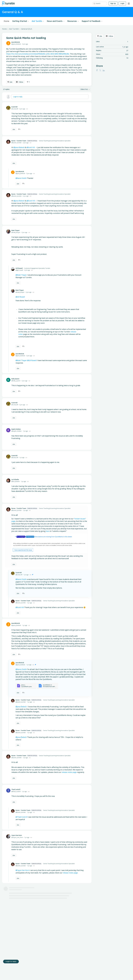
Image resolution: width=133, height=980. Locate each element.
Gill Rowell (19, 268)
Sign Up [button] (113, 3)
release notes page (69, 772)
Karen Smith (22, 579)
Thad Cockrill (16, 789)
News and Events (56, 21)
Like (11, 82)
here (48, 531)
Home (6, 21)
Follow (21, 82)
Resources (73, 21)
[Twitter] (100, 70)
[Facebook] (97, 70)
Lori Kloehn (15, 479)
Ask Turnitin (38, 21)
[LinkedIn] (104, 70)
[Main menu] (129, 4)
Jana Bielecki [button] (20, 147)
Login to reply (18, 97)
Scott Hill (14, 107)
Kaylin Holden (16, 429)
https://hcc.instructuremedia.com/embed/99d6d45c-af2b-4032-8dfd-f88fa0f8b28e (38, 54)
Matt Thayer (16, 230)
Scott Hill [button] (31, 147)
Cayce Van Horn (17, 835)
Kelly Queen (15, 379)
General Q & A (27, 29)
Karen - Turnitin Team (25, 141)
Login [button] (122, 3)
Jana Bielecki (16, 42)
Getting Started (20, 21)
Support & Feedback (92, 21)
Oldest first (84, 89)
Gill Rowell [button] (32, 360)
